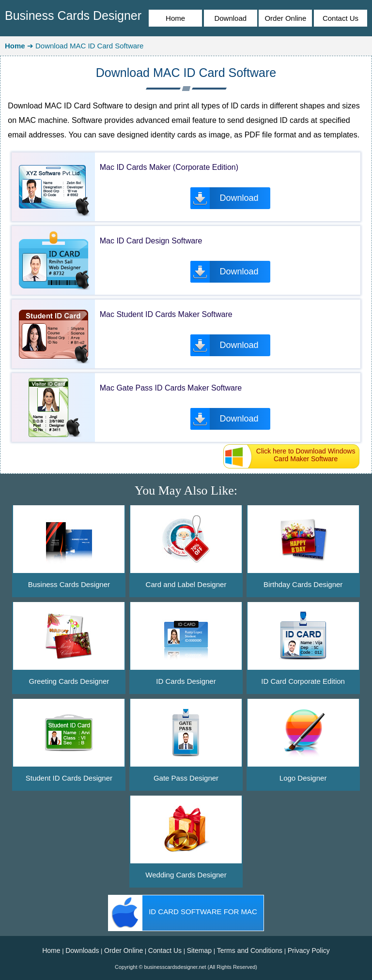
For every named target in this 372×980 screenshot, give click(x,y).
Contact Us (341, 18)
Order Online (285, 18)
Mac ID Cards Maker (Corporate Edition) (169, 167)
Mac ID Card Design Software (151, 241)
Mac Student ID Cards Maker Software (166, 314)
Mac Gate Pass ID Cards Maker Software (171, 388)
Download (230, 18)
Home (175, 18)
